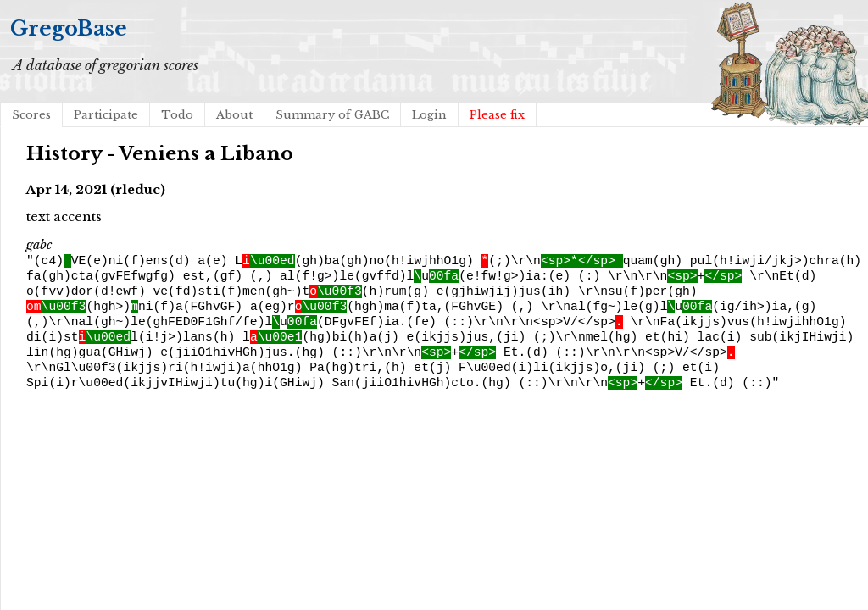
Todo (177, 115)
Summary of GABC (332, 115)
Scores (31, 115)
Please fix (497, 115)
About (234, 115)
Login (429, 115)
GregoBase (69, 28)
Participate (106, 115)
